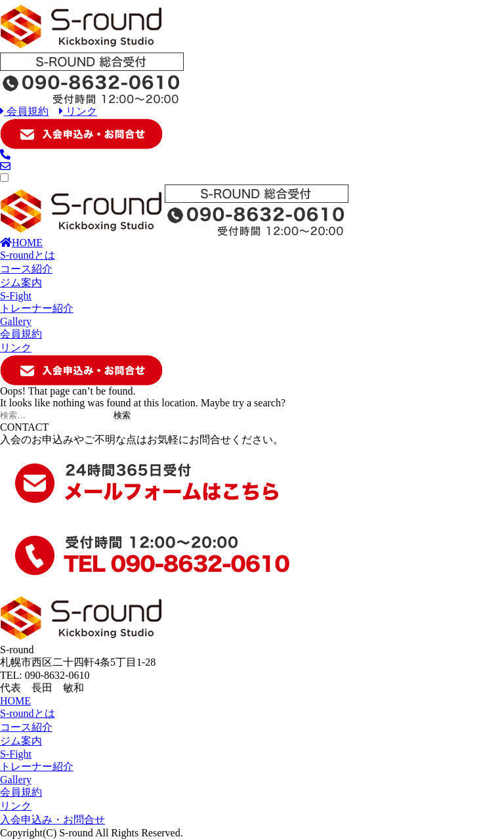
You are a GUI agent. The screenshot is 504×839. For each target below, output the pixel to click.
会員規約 (24, 111)
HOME (21, 243)
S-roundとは (28, 255)
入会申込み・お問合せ (52, 820)
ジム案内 (21, 283)
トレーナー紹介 (37, 308)
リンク (78, 111)
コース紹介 (26, 269)
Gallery (16, 321)
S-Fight (16, 296)
